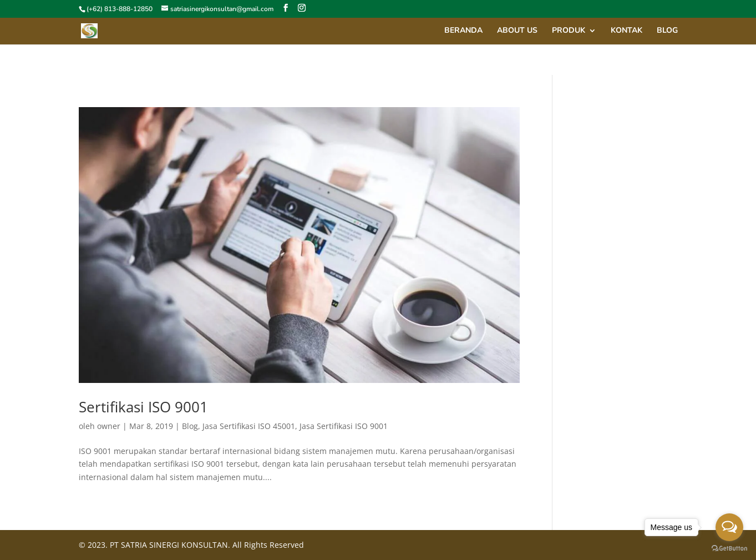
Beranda (463, 31)
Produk (569, 31)
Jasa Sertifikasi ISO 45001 (249, 426)
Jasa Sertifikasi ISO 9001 (344, 426)
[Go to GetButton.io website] (729, 549)
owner (109, 426)
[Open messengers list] (729, 527)
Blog (667, 31)
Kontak (626, 31)
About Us (517, 31)
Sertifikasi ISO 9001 (143, 407)
